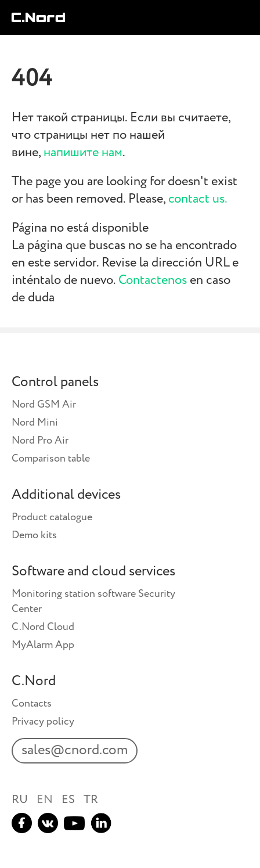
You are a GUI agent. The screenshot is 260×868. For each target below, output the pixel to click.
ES (68, 800)
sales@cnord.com (75, 750)
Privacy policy (43, 722)
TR (91, 800)
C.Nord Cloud (43, 627)
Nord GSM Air (44, 405)
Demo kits (34, 535)
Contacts (32, 704)
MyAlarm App (43, 645)
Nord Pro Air (40, 441)
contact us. (198, 199)
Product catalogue (52, 517)
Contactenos (153, 280)
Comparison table (51, 459)
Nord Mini (35, 423)
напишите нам (83, 153)
